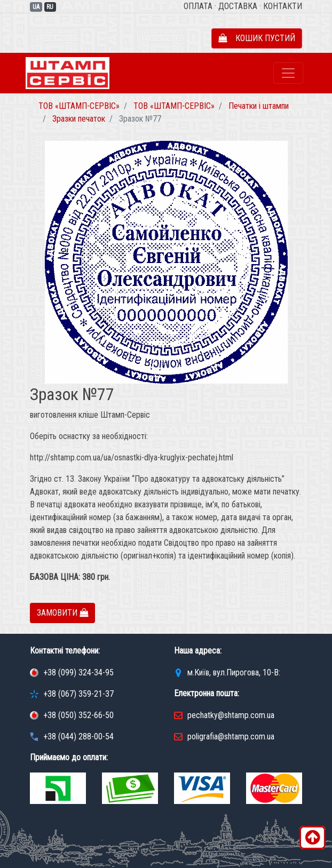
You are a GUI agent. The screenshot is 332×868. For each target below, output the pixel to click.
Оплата (198, 6)
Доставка (238, 6)
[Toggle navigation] (288, 73)
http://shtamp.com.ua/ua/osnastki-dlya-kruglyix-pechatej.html (132, 457)
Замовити (62, 613)
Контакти (283, 6)
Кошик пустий (257, 38)
